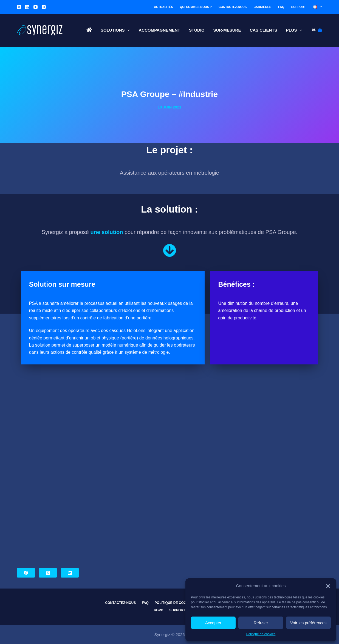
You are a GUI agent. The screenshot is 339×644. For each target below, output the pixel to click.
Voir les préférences (308, 623)
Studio (197, 30)
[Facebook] (26, 573)
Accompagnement (159, 30)
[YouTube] (36, 7)
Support (299, 7)
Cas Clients (263, 30)
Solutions (116, 30)
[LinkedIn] (27, 7)
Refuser (261, 623)
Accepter (213, 623)
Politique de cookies (261, 634)
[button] (328, 586)
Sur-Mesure (227, 30)
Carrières (262, 7)
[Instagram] (44, 7)
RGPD (159, 610)
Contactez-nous (233, 7)
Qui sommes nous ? (196, 7)
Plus (295, 30)
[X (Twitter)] (19, 7)
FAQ (281, 7)
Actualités (163, 7)
